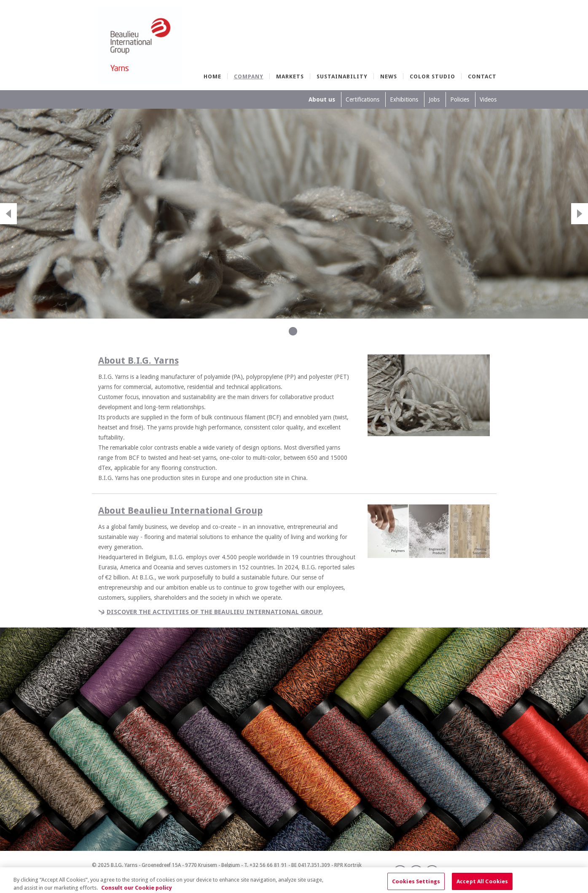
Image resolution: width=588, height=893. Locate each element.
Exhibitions (404, 99)
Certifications (362, 99)
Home (212, 76)
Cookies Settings (416, 884)
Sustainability (342, 76)
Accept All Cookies (482, 884)
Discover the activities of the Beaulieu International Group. (215, 612)
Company (249, 76)
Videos (488, 99)
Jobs (434, 99)
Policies (460, 99)
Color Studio (432, 76)
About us (322, 99)
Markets (290, 76)
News (389, 76)
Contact (482, 76)
